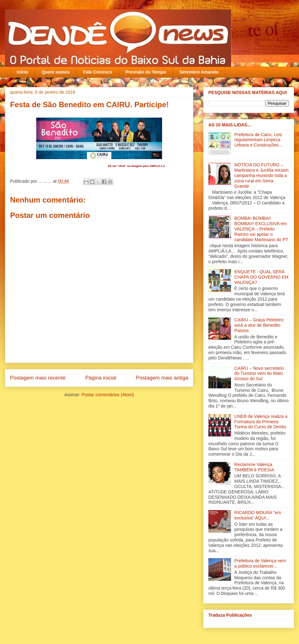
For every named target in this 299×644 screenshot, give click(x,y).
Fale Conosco (98, 72)
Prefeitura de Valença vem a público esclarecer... (260, 563)
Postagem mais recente (38, 378)
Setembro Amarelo (199, 72)
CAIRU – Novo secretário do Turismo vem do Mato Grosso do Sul (259, 374)
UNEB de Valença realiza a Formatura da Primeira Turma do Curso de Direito (261, 422)
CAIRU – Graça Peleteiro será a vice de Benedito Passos (259, 325)
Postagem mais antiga (162, 378)
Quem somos (56, 72)
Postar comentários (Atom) (108, 395)
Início (23, 72)
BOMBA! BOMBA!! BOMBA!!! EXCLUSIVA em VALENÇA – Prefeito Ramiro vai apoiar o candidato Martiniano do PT (261, 229)
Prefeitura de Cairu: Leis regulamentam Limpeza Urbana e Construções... (258, 140)
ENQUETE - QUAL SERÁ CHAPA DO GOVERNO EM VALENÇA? (262, 277)
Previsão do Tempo (146, 72)
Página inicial (101, 378)
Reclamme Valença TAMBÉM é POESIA (254, 467)
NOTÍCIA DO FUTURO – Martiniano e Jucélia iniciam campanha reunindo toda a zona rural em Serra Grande (262, 175)
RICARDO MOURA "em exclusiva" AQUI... (258, 515)
